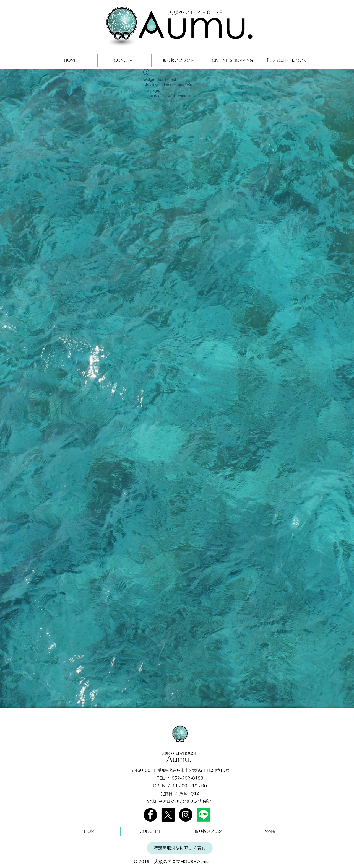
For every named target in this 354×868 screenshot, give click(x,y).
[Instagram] (186, 815)
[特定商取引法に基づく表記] (180, 848)
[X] (168, 815)
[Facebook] (150, 815)
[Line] (203, 815)
